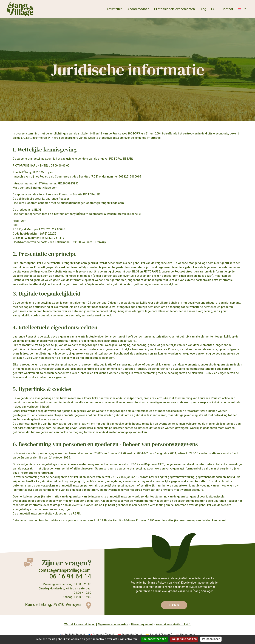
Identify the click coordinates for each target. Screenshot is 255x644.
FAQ (214, 9)
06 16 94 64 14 (70, 576)
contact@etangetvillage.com (64, 570)
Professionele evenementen (175, 9)
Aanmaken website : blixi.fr (173, 625)
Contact (227, 9)
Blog (203, 9)
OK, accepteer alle (154, 639)
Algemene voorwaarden (113, 625)
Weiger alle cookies (184, 639)
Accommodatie (138, 9)
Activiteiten (115, 9)
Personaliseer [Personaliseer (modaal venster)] (211, 639)
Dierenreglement (142, 625)
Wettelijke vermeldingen (80, 625)
